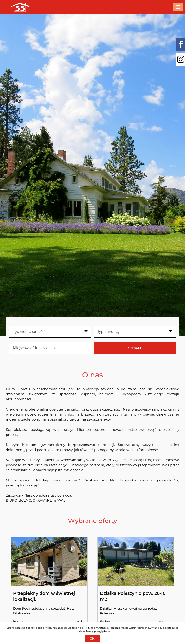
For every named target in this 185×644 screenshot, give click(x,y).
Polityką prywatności (96, 628)
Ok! (92, 638)
